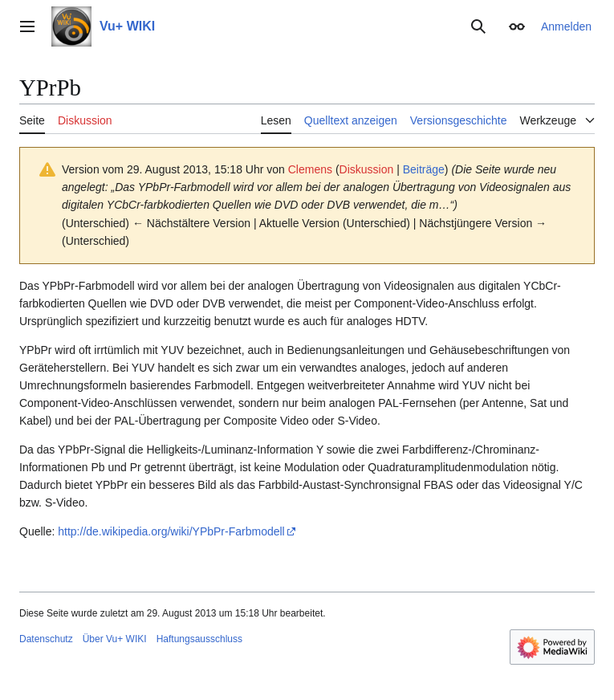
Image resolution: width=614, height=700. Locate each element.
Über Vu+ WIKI (115, 639)
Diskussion (367, 169)
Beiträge (424, 169)
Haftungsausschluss (199, 639)
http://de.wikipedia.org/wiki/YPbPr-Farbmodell (171, 531)
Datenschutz (46, 639)
